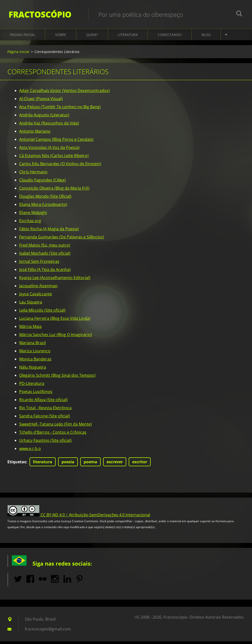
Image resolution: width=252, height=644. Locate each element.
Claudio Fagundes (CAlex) (42, 183)
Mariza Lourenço (35, 354)
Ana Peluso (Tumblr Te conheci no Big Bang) (60, 109)
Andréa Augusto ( (35, 118)
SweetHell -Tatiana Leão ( (42, 427)
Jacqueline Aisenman (38, 288)
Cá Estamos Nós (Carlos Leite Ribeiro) (54, 158)
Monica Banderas (35, 362)
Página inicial (23, 37)
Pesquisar (239, 14)
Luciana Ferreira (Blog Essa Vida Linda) (55, 321)
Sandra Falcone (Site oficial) (45, 419)
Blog (206, 37)
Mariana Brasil (32, 345)
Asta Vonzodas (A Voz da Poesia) (49, 150)
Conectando (170, 37)
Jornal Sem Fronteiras (39, 264)
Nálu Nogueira (33, 370)
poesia (68, 465)
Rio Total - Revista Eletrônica (45, 411)
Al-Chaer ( (36, 101)
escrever (115, 465)
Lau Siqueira (31, 305)
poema (90, 465)
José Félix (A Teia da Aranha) (45, 272)
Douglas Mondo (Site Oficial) (45, 199)
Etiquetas (17, 465)
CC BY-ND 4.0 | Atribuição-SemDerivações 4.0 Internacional (95, 518)
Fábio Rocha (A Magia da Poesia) (49, 232)
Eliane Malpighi (33, 215)
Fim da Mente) (79, 427)
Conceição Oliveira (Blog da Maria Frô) (54, 191)
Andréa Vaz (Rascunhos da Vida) (49, 126)
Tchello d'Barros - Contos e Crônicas (53, 435)
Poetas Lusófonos (36, 394)
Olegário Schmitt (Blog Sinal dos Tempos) (57, 378)
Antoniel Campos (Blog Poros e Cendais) (56, 142)
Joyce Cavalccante (36, 297)
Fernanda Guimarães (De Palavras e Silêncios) (62, 240)
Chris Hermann (33, 175)
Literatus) (60, 118)
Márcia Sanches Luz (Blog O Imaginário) (56, 337)
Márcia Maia (30, 329)
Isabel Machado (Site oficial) (45, 256)
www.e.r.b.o (30, 451)
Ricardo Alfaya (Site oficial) (43, 402)
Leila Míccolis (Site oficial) (42, 313)
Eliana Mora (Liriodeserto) (43, 207)
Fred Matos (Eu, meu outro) (45, 248)
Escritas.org (30, 223)
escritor (140, 465)
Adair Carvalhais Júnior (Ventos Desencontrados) (64, 93)
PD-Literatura (32, 386)
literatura (43, 465)
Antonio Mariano (35, 134)
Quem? (92, 37)
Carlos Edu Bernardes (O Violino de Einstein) (60, 166)
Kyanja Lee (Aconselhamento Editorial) (55, 280)
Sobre (61, 37)
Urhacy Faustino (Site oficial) (45, 443)
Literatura (128, 37)
